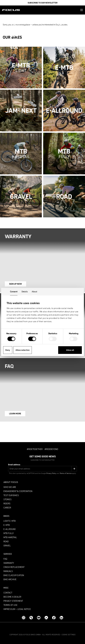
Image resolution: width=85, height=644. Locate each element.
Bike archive (10, 579)
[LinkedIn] (61, 618)
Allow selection (23, 350)
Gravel (7, 546)
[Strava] (31, 618)
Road (6, 541)
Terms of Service (66, 473)
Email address (14, 465)
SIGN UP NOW (15, 284)
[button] (82, 10)
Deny (8, 350)
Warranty (9, 563)
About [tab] (34, 292)
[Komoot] (46, 618)
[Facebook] (54, 618)
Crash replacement (14, 567)
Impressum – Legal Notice (17, 609)
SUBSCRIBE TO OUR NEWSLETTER (43, 3)
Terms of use (10, 605)
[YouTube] (39, 618)
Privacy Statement (13, 601)
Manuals (8, 571)
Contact (8, 593)
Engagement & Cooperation (18, 491)
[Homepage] (11, 10)
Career (7, 508)
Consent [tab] (14, 292)
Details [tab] (25, 292)
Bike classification (14, 575)
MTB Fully (9, 533)
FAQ (5, 559)
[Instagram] (24, 618)
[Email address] (42, 469)
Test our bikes (11, 495)
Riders (7, 504)
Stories (7, 499)
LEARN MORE (15, 414)
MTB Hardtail (10, 537)
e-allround (10, 529)
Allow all (70, 350)
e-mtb (7, 525)
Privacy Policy (51, 473)
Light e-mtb (10, 521)
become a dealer (12, 597)
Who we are (10, 487)
